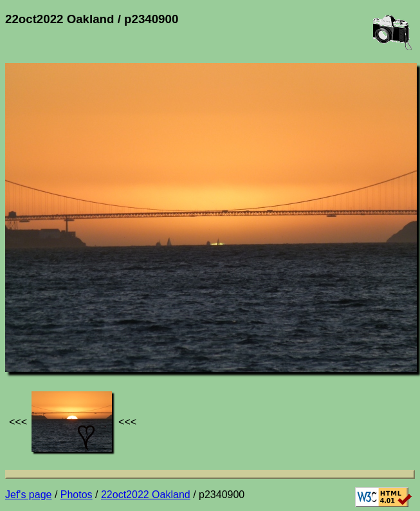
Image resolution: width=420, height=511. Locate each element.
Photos (77, 495)
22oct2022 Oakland (146, 495)
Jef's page (28, 495)
